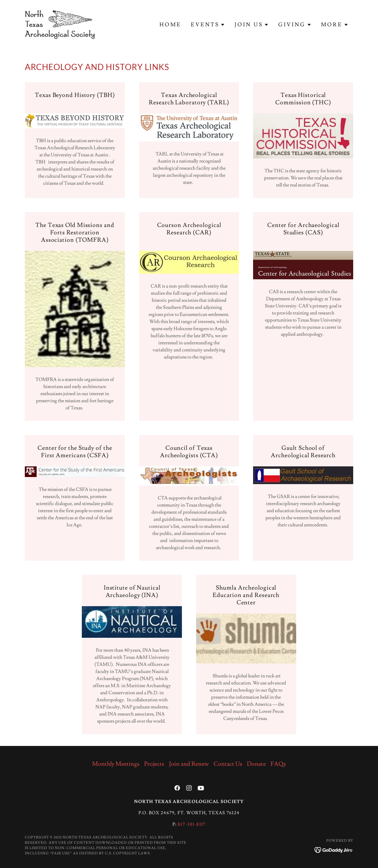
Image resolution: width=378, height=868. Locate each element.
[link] (60, 23)
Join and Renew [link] (189, 764)
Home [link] (170, 25)
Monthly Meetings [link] (116, 764)
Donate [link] (256, 764)
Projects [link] (154, 764)
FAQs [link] (278, 764)
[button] (208, 25)
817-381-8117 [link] (192, 824)
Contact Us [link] (228, 764)
